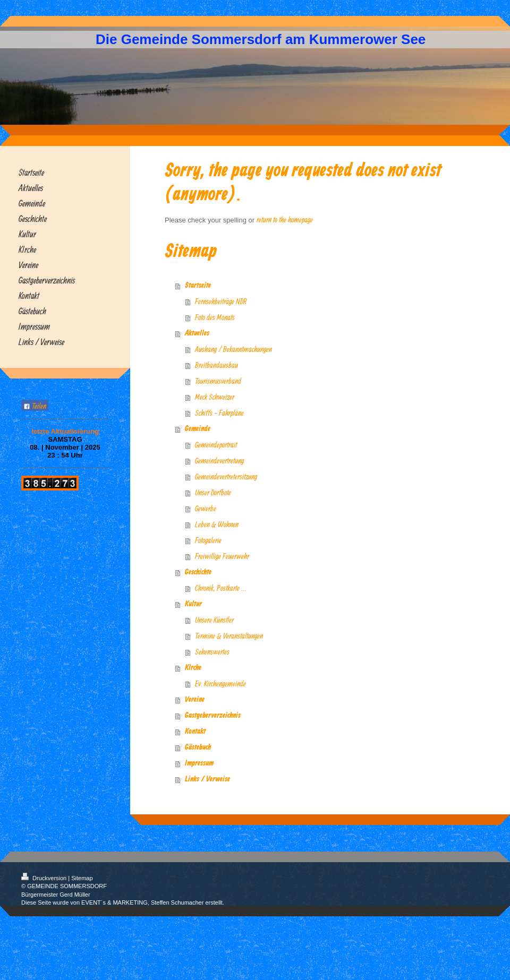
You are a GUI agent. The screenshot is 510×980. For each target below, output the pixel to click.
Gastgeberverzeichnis (213, 716)
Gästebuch (198, 747)
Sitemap (82, 878)
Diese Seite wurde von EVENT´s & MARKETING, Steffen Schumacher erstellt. (123, 902)
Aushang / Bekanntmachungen (233, 349)
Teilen (35, 406)
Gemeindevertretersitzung (226, 476)
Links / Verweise (207, 779)
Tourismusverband (218, 381)
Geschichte (198, 572)
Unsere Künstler (214, 620)
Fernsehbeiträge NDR (221, 301)
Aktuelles (197, 333)
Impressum (199, 763)
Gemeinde (198, 429)
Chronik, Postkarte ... (220, 588)
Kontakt (195, 732)
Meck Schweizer (215, 397)
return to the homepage (285, 220)
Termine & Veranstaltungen (229, 636)
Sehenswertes (212, 652)
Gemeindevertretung (219, 461)
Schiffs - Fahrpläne (219, 413)
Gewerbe (206, 508)
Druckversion (45, 878)
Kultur (193, 604)
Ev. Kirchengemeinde (220, 684)
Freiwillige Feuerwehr (222, 556)
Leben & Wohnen (217, 524)
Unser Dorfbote (213, 492)
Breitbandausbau (216, 365)
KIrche (193, 668)
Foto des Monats (215, 317)
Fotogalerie (208, 540)
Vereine (195, 700)
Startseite (198, 286)
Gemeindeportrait (216, 445)
